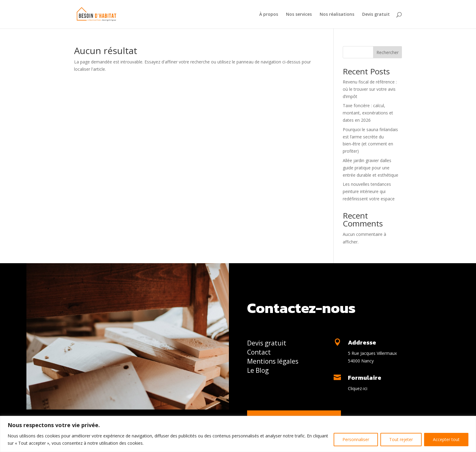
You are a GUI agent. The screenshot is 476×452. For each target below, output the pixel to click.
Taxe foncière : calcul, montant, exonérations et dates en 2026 (368, 113)
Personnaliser (356, 439)
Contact (259, 353)
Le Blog (258, 371)
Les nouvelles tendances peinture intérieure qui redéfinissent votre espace (369, 191)
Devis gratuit (376, 15)
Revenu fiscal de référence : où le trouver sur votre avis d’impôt (370, 89)
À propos (269, 15)
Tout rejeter (401, 439)
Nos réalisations (337, 15)
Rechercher (388, 52)
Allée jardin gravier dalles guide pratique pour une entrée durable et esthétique (371, 168)
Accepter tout (446, 439)
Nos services (299, 15)
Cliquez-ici (358, 388)
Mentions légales (273, 362)
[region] (238, 434)
